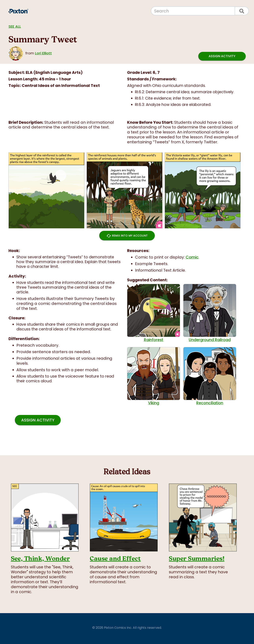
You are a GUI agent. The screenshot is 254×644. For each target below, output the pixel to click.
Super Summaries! (197, 559)
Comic (192, 257)
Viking (154, 376)
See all (15, 26)
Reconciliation (210, 376)
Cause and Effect (115, 559)
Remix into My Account (127, 236)
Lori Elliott (43, 53)
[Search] (193, 11)
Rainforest (154, 313)
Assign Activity (222, 56)
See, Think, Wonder (40, 559)
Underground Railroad (210, 313)
